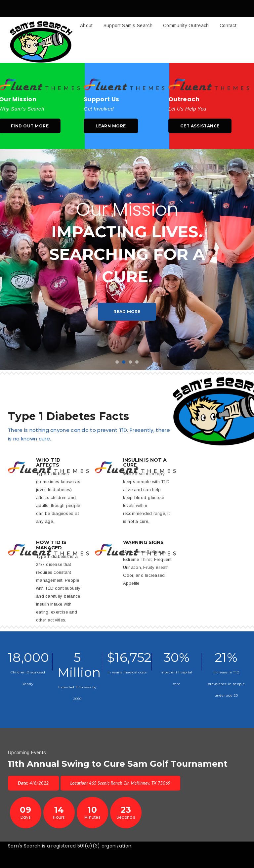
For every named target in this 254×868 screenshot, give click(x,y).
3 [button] (130, 362)
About (86, 25)
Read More (127, 312)
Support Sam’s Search (128, 25)
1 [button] (117, 362)
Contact (228, 25)
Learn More (111, 126)
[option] (127, 260)
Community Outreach (186, 25)
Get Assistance (200, 126)
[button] (127, 40)
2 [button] (124, 362)
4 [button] (137, 362)
